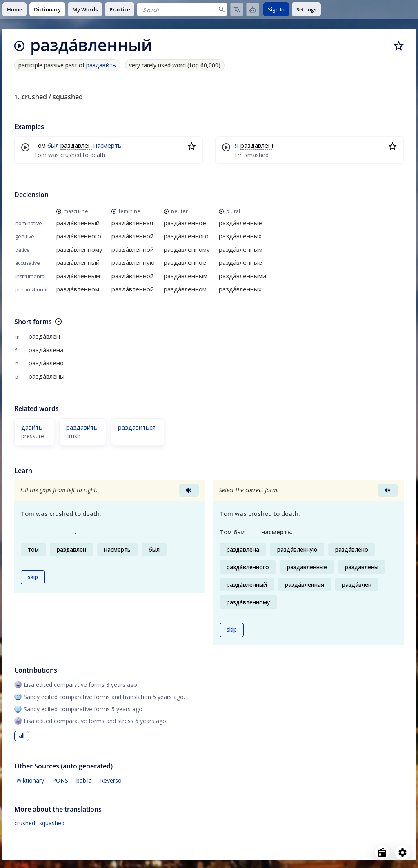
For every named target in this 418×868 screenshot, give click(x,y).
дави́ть (32, 427)
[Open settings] (402, 852)
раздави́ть (101, 65)
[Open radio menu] (382, 852)
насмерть (108, 145)
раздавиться (137, 427)
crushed (25, 823)
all (22, 736)
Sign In (276, 9)
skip (33, 577)
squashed (52, 823)
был (53, 145)
